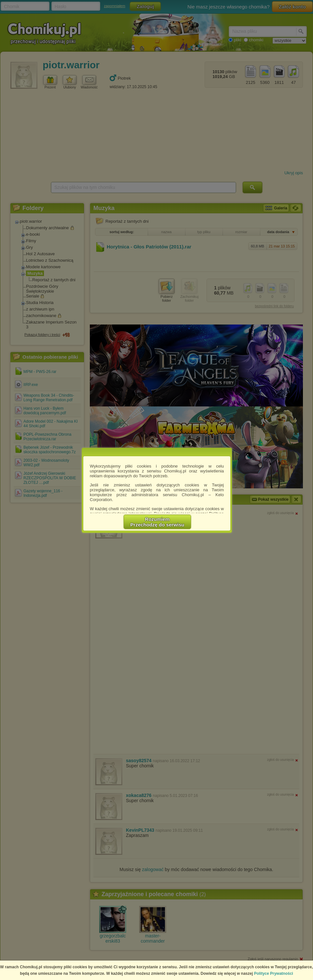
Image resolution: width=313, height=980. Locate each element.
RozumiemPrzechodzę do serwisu (157, 522)
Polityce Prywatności (274, 973)
